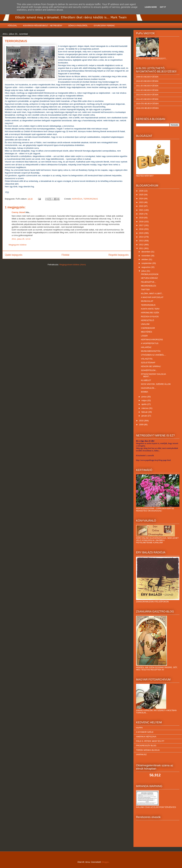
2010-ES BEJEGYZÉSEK (147, 81)
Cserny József (18, 212)
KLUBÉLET (146, 380)
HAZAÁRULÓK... (148, 388)
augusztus (146, 267)
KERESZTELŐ (147, 320)
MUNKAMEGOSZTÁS (151, 351)
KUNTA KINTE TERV (150, 309)
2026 (142, 191)
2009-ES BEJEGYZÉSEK (147, 77)
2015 (142, 233)
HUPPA (139, 728)
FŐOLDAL (13, 26)
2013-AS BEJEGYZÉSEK (147, 95)
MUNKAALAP (147, 301)
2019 (142, 218)
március (145, 408)
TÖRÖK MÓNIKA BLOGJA (148, 750)
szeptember (147, 263)
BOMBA (144, 392)
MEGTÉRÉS (146, 332)
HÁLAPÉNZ (146, 347)
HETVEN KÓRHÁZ (149, 278)
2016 (142, 229)
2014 (142, 237)
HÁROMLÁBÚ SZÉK (150, 313)
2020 (142, 214)
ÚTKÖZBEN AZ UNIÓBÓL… (153, 355)
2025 (142, 195)
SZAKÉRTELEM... (149, 370)
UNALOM (145, 324)
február (145, 412)
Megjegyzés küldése (18, 245)
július (144, 271)
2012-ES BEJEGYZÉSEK (147, 90)
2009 (142, 425)
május (144, 400)
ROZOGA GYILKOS (150, 317)
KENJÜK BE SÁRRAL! (151, 366)
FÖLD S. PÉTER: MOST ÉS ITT (150, 741)
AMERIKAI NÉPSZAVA (146, 737)
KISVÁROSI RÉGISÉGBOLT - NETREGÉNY (43, 26)
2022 (142, 206)
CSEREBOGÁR (148, 328)
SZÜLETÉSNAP (148, 363)
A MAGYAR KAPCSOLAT (152, 297)
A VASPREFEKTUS (150, 343)
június (144, 397)
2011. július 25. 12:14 (21, 239)
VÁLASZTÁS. (147, 359)
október (145, 259)
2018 (142, 222)
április (144, 404)
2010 (142, 421)
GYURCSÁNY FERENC (104, 26)
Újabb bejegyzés (14, 255)
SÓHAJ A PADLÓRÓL (78, 26)
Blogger (105, 862)
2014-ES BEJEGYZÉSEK (147, 99)
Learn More (151, 7)
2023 (142, 202)
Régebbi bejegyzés (119, 255)
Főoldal (65, 255)
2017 (142, 225)
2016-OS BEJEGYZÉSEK (147, 108)
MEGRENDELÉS (148, 286)
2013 (142, 241)
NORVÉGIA (77, 199)
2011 (142, 248)
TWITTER (145, 290)
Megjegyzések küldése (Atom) (73, 265)
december (146, 252)
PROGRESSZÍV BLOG (146, 746)
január (145, 416)
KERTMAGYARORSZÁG (152, 340)
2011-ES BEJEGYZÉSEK (147, 86)
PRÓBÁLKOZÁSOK (150, 274)
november (146, 256)
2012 (142, 245)
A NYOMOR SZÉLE (145, 732)
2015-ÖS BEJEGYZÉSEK (147, 104)
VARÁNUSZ (141, 754)
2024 (142, 199)
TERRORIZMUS (91, 199)
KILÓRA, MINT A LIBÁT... (152, 293)
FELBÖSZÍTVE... (148, 282)
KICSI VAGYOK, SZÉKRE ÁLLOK (156, 384)
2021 (142, 210)
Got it (163, 7)
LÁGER (144, 336)
